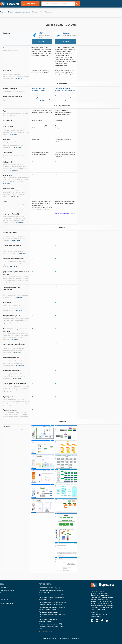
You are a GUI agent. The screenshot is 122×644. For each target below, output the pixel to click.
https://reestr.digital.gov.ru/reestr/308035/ (68, 214)
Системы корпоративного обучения (50, 605)
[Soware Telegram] (92, 621)
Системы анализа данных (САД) (49, 588)
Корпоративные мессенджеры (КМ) (50, 624)
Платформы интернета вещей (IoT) (50, 612)
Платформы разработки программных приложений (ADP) (51, 599)
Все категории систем (46, 632)
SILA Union (66, 33)
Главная (3, 12)
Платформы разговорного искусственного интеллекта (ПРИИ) (53, 620)
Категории (29, 4)
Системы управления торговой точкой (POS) (51, 628)
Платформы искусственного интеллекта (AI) (52, 616)
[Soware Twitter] (107, 621)
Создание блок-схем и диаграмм (19, 12)
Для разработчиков (6, 603)
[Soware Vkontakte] (97, 621)
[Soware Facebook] (102, 621)
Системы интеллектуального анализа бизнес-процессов (51, 591)
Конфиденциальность (7, 590)
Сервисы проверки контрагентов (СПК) (52, 595)
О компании (4, 588)
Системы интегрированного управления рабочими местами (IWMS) (52, 608)
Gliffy (41, 33)
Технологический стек (7, 593)
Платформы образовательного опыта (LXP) (53, 602)
